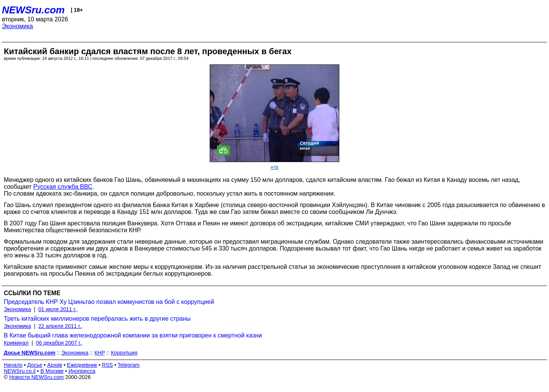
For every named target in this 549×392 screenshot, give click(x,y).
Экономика (18, 26)
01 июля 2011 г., (58, 309)
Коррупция (124, 353)
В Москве (52, 371)
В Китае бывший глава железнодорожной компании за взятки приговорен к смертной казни (133, 335)
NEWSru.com (33, 10)
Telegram (129, 365)
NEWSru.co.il (20, 371)
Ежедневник (82, 365)
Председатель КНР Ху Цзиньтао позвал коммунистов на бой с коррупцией (109, 302)
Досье (35, 365)
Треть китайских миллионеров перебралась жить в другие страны (97, 319)
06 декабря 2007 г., (59, 343)
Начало (13, 365)
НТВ (274, 168)
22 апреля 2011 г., (61, 326)
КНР (100, 353)
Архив (55, 365)
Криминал (16, 343)
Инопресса (82, 371)
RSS (107, 365)
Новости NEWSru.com (36, 377)
